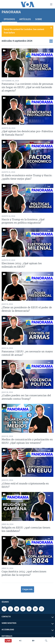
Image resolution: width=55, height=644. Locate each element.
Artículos (25, 19)
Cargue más (27, 589)
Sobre (39, 19)
